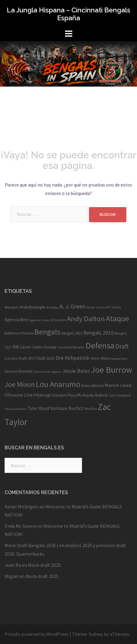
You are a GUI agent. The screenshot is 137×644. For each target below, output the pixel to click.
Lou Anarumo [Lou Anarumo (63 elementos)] (58, 384)
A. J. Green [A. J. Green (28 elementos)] (73, 306)
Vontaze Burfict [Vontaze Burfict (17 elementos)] (67, 408)
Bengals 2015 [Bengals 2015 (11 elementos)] (72, 333)
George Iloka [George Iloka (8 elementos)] (119, 359)
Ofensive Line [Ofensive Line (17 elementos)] (19, 395)
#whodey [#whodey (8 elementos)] (53, 307)
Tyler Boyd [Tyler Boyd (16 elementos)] (38, 408)
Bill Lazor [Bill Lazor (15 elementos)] (22, 347)
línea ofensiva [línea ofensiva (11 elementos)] (92, 386)
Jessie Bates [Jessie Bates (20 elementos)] (76, 371)
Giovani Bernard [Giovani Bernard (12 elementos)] (19, 371)
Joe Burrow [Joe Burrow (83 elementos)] (112, 370)
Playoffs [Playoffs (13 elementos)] (75, 395)
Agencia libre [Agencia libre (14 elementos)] (17, 320)
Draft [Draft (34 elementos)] (122, 346)
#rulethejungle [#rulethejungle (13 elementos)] (33, 307)
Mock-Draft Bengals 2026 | (31, 545)
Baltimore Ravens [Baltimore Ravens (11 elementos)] (19, 333)
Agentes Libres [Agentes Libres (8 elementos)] (39, 320)
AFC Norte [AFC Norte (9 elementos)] (113, 307)
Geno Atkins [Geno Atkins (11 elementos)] (100, 358)
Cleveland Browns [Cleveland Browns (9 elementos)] (71, 347)
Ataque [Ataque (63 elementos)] (117, 318)
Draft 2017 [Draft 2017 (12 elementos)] (27, 358)
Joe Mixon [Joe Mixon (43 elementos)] (20, 384)
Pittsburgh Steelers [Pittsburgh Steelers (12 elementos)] (50, 395)
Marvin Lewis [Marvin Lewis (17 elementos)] (118, 385)
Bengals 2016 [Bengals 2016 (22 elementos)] (98, 333)
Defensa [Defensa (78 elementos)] (100, 345)
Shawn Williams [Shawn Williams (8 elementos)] (15, 409)
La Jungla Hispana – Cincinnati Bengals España (68, 14)
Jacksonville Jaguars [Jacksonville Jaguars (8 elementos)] (47, 372)
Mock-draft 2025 (44, 565)
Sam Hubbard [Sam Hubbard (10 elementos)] (120, 395)
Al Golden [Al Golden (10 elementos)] (58, 320)
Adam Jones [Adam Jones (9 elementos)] (96, 307)
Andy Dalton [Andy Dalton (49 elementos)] (86, 319)
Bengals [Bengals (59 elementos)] (47, 332)
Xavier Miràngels (22, 507)
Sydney (96, 634)
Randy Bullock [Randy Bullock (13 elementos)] (96, 395)
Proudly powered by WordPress (37, 634)
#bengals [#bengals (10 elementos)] (12, 307)
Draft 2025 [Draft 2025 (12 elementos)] (46, 358)
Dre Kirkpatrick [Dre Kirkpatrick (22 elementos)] (73, 358)
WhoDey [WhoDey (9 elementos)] (91, 409)
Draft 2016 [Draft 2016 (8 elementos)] (11, 359)
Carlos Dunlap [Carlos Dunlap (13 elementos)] (44, 347)
